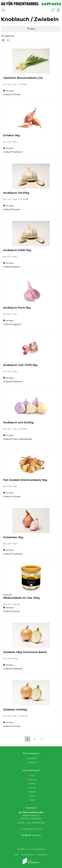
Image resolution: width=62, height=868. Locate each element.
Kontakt (32, 792)
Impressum (42, 855)
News (32, 784)
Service (32, 788)
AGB (16, 855)
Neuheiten (32, 758)
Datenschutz (28, 855)
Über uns (32, 779)
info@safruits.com (31, 835)
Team (32, 796)
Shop (32, 775)
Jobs (32, 800)
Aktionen (32, 763)
